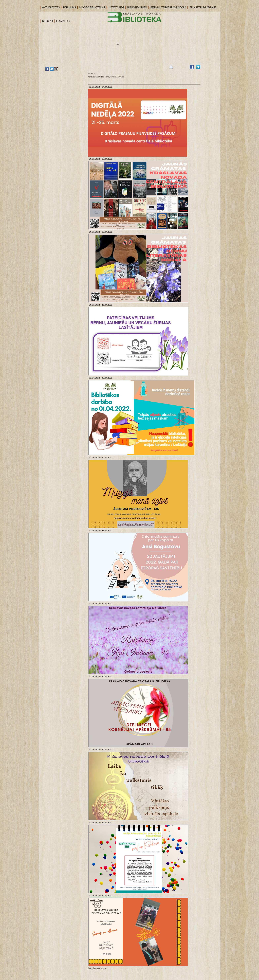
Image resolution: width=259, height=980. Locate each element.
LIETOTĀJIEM (115, 8)
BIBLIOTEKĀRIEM (136, 8)
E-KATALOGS (63, 21)
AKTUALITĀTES (50, 8)
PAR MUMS (68, 8)
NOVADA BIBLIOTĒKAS (91, 8)
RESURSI (46, 21)
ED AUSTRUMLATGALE (202, 8)
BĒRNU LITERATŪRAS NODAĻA (167, 8)
